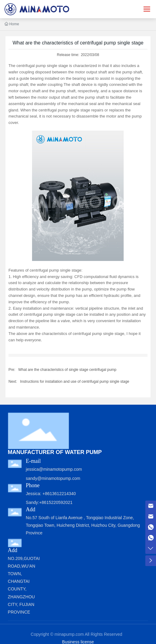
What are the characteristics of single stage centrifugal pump (67, 370)
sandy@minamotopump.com (53, 478)
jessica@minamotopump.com (54, 469)
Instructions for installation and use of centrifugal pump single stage (75, 382)
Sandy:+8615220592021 (49, 502)
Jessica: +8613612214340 (51, 494)
